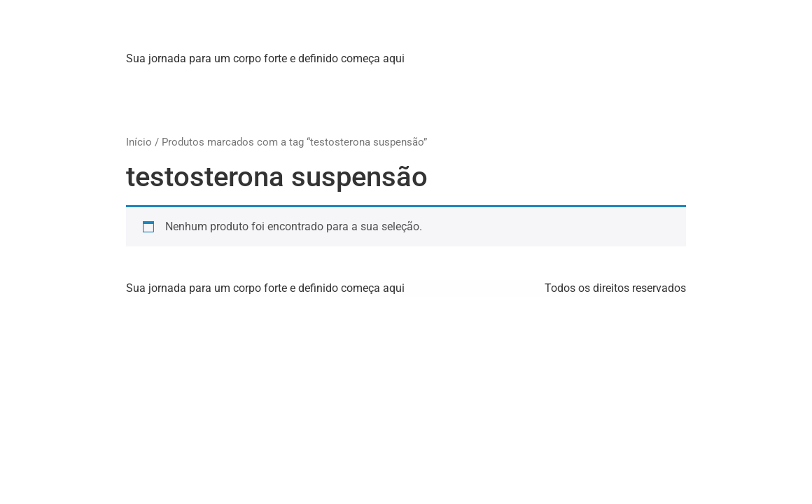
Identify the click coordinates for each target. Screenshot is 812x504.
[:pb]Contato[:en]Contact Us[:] (584, 81)
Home (151, 81)
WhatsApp (162, 109)
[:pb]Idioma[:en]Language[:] (275, 109)
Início (139, 142)
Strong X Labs (213, 28)
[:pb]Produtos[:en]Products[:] (423, 81)
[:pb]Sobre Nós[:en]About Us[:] (260, 81)
